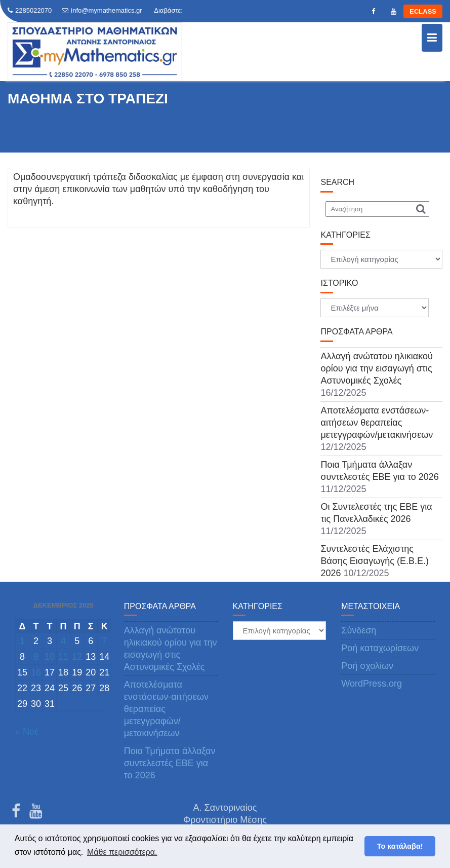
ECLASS (423, 11)
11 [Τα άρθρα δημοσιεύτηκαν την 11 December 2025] (63, 657)
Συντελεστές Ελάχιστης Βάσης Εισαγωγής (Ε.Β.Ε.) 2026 (374, 561)
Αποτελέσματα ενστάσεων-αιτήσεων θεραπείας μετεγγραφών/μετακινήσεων (377, 423)
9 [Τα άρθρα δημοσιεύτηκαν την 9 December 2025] (36, 657)
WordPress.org (372, 684)
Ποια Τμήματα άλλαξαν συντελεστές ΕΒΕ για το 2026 (170, 763)
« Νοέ (27, 732)
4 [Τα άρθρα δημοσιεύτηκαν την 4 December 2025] (63, 641)
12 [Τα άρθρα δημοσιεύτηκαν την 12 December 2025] (77, 657)
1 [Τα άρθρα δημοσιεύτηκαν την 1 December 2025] (22, 641)
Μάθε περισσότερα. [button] (122, 852)
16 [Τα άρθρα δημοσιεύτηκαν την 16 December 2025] (36, 672)
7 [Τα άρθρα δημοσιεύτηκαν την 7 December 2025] (104, 641)
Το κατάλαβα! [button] (400, 846)
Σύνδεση (359, 630)
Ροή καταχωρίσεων (380, 648)
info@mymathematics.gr (102, 10)
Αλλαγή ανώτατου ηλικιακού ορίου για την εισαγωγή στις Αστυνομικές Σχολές (376, 368)
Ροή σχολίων (367, 666)
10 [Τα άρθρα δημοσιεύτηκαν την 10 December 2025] (50, 657)
